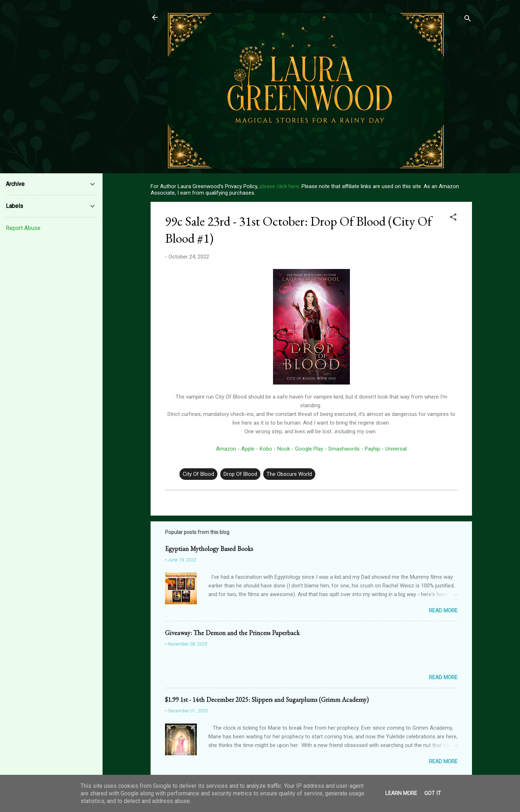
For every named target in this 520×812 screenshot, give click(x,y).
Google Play (309, 449)
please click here (279, 186)
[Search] (468, 20)
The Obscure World (289, 474)
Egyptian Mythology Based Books (209, 549)
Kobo (266, 449)
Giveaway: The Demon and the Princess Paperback (232, 633)
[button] (453, 218)
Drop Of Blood (240, 474)
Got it (433, 793)
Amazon (226, 449)
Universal (396, 449)
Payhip (372, 449)
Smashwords (344, 449)
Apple (248, 449)
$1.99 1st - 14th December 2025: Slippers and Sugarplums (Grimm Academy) (267, 700)
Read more (443, 611)
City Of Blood (198, 474)
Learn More (401, 793)
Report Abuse (23, 228)
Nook (284, 449)
